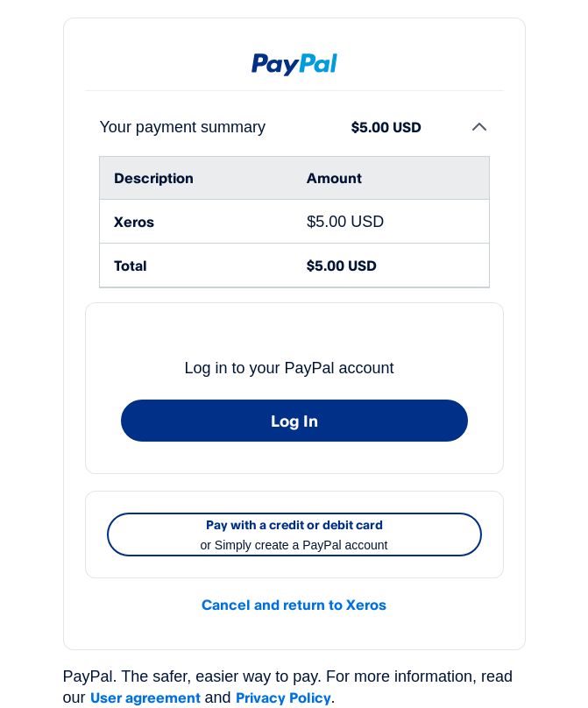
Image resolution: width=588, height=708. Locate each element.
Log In (294, 421)
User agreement (145, 697)
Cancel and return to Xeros (294, 605)
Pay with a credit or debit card (294, 536)
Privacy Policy (283, 697)
